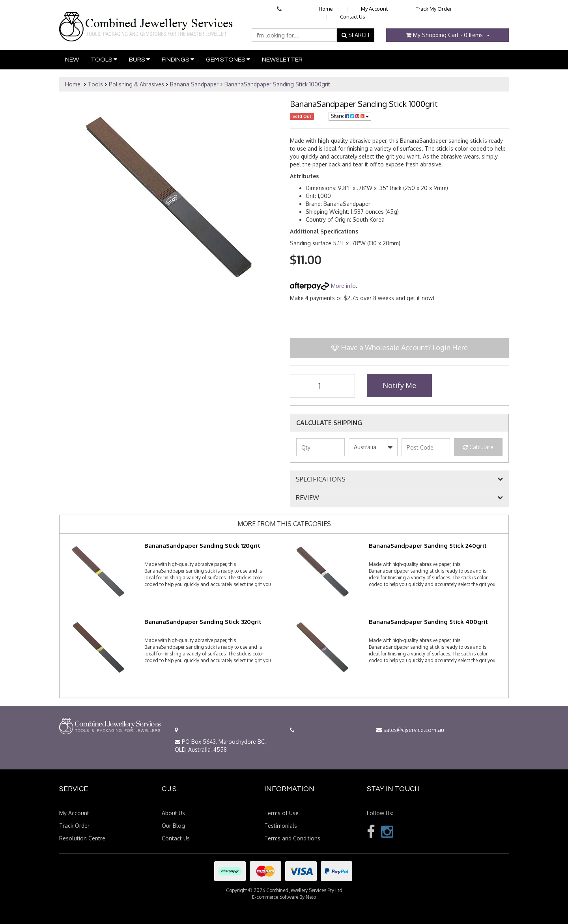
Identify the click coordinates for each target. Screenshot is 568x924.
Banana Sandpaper (194, 84)
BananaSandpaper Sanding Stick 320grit (203, 622)
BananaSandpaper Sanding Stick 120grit (202, 546)
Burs (139, 59)
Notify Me (399, 385)
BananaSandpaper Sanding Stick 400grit (428, 622)
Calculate (478, 447)
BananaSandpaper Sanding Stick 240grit (428, 546)
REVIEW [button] (307, 498)
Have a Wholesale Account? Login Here (399, 347)
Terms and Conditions (292, 838)
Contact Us (353, 17)
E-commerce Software (275, 897)
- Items (445, 35)
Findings (178, 59)
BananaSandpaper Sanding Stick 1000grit (277, 84)
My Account (374, 9)
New (72, 60)
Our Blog (173, 826)
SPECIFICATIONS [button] (321, 480)
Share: (350, 116)
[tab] (399, 480)
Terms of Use (281, 813)
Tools (104, 59)
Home (326, 9)
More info (323, 286)
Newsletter (282, 60)
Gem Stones (228, 59)
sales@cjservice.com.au (410, 730)
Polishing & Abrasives (136, 84)
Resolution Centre (82, 838)
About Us (173, 813)
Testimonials (281, 826)
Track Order (74, 826)
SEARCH (355, 35)
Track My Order (434, 9)
